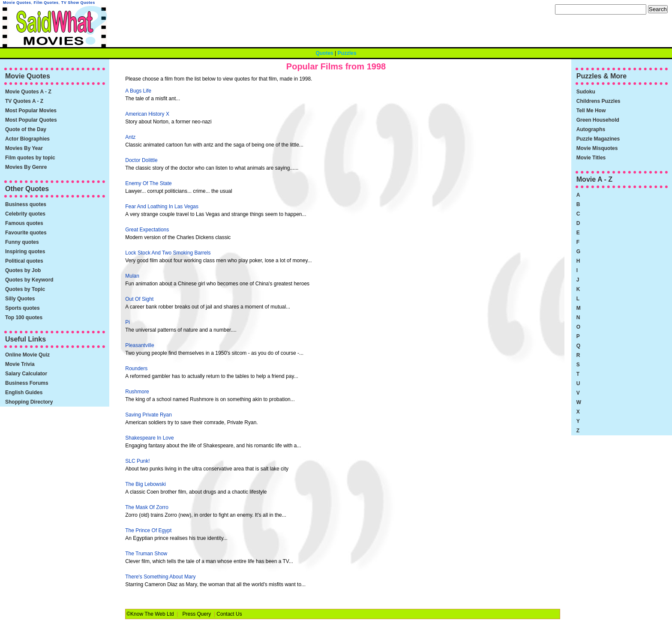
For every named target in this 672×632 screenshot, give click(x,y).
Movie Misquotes (597, 148)
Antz (130, 137)
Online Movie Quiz (27, 355)
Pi (127, 322)
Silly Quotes (20, 299)
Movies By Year (24, 148)
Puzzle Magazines (598, 139)
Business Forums (27, 383)
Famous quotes (24, 223)
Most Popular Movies (31, 111)
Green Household (598, 120)
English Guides (24, 392)
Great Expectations (147, 230)
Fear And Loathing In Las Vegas (162, 207)
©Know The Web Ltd (150, 614)
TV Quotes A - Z (24, 101)
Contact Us (229, 614)
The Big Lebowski (145, 484)
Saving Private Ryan (148, 415)
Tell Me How (591, 111)
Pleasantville (139, 345)
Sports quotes (22, 308)
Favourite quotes (26, 233)
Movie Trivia (20, 364)
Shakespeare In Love (149, 438)
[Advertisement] (492, 151)
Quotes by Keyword (29, 280)
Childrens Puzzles (598, 101)
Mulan (132, 276)
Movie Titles (591, 158)
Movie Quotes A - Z (28, 92)
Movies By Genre (26, 167)
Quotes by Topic (25, 289)
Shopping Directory (29, 402)
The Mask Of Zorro (147, 507)
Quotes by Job (23, 270)
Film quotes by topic (30, 158)
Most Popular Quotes (31, 120)
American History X (147, 114)
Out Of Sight (139, 299)
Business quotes (26, 204)
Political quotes (24, 261)
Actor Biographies (27, 139)
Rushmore (137, 392)
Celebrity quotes (25, 214)
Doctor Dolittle (141, 160)
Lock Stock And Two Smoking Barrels (168, 253)
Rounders (136, 368)
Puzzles (347, 53)
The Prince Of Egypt (148, 530)
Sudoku (586, 92)
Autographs (591, 129)
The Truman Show (146, 554)
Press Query (197, 614)
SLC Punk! (137, 461)
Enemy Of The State (148, 183)
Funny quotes (22, 242)
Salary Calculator (26, 374)
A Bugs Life (138, 91)
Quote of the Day (26, 129)
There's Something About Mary (160, 577)
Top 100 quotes (24, 317)
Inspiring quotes (25, 252)
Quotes (324, 53)
